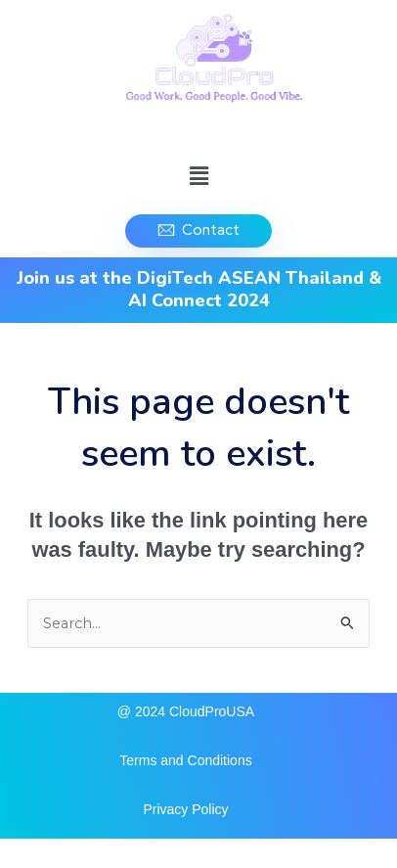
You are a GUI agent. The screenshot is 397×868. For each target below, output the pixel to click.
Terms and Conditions (185, 760)
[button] (198, 176)
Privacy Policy (185, 809)
